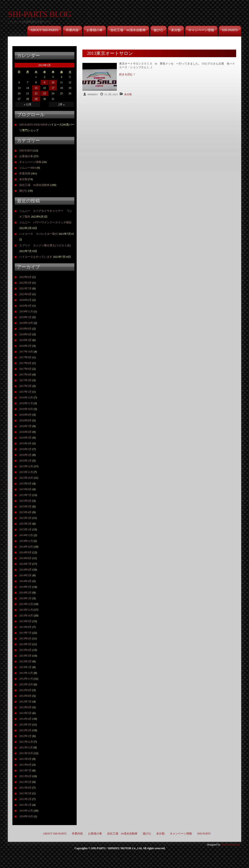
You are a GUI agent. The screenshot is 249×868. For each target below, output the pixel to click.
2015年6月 (25, 501)
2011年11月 (26, 748)
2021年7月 (25, 288)
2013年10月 (26, 616)
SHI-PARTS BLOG (40, 14)
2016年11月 (26, 403)
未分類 (176, 30)
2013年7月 (25, 633)
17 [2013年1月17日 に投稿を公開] (53, 88)
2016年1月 (25, 461)
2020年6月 (25, 300)
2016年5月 (25, 438)
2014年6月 (25, 570)
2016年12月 (26, 398)
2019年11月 (26, 311)
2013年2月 (25, 661)
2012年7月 (25, 702)
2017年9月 (25, 357)
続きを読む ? (127, 74)
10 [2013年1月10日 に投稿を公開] (53, 82)
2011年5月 (25, 782)
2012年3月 (25, 725)
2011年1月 (25, 805)
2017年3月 (25, 380)
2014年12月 (26, 535)
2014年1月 (25, 598)
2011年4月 (25, 788)
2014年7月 (25, 564)
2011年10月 (26, 753)
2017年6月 (25, 369)
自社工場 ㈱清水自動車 (128, 30)
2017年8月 (25, 363)
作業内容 (72, 30)
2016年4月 (25, 443)
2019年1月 (25, 317)
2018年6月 (25, 329)
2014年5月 (25, 575)
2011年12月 (26, 742)
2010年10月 (26, 816)
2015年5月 (25, 507)
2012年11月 (26, 679)
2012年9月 (25, 690)
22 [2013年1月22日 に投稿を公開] (36, 93)
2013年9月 (25, 621)
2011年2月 (25, 799)
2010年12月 (26, 811)
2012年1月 (25, 736)
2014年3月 (25, 587)
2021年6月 (25, 294)
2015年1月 (25, 529)
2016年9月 (25, 415)
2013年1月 (25, 667)
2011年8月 (25, 765)
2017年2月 (25, 386)
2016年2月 (25, 455)
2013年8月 (25, 627)
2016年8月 (25, 420)
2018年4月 (25, 334)
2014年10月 (26, 547)
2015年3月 (25, 518)
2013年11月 (26, 610)
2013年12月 (26, 604)
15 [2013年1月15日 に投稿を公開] (36, 88)
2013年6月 (25, 638)
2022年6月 (25, 277)
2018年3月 (25, 340)
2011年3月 (25, 793)
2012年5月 (25, 713)
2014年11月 (26, 541)
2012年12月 (26, 673)
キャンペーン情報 (201, 30)
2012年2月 (25, 730)
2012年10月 (26, 684)
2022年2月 (25, 283)
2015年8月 (25, 489)
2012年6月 (25, 707)
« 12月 (28, 104)
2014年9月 (25, 552)
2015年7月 (25, 495)
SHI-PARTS (230, 30)
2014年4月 (25, 581)
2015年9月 (25, 484)
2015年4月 (25, 512)
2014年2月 (25, 593)
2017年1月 (25, 392)
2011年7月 (25, 770)
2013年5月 (25, 644)
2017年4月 (25, 375)
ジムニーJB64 (28, 168)
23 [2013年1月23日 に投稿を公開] (45, 93)
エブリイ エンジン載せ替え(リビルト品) (45, 245)
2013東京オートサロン (110, 53)
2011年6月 (25, 776)
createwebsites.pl (230, 845)
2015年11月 (26, 472)
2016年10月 (26, 409)
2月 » (61, 104)
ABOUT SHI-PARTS (44, 30)
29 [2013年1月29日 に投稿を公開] (36, 99)
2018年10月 (26, 323)
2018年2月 (25, 346)
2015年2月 (25, 524)
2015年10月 (26, 478)
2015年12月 (26, 466)
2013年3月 (25, 656)
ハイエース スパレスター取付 (39, 234)
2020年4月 (25, 306)
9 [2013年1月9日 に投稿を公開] (45, 82)
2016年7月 (25, 426)
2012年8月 (25, 696)
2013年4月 (25, 650)
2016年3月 (25, 449)
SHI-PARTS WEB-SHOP (33, 125)
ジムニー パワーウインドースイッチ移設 (45, 222)
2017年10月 (26, 352)
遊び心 (158, 30)
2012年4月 (25, 719)
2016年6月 (25, 432)
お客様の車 (95, 30)
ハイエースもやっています (36, 257)
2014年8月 (25, 558)
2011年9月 (25, 759)
